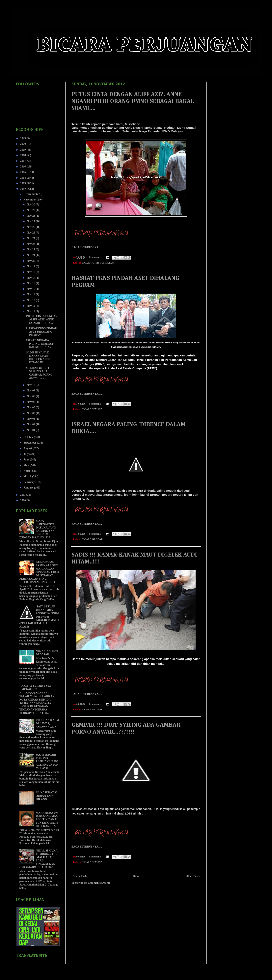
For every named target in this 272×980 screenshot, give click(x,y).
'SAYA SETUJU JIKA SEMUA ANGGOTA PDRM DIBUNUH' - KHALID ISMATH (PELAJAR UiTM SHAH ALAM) (39, 617)
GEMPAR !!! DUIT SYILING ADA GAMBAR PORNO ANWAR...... (39, 373)
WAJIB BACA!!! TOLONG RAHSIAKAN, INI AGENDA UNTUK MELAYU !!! (47, 761)
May (27, 465)
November (30, 200)
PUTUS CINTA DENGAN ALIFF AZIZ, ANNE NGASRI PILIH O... (42, 320)
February (29, 482)
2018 (23, 155)
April (27, 471)
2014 (23, 178)
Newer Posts (80, 876)
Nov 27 (31, 221)
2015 (23, 172)
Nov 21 (31, 255)
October (29, 437)
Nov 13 (31, 300)
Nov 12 (31, 306)
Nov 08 (31, 396)
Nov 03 (31, 419)
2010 (23, 500)
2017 (23, 161)
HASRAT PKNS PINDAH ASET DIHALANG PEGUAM (42, 332)
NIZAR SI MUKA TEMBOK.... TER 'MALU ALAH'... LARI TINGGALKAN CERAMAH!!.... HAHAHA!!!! (39, 859)
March (28, 476)
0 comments (95, 257)
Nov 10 (31, 385)
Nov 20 (31, 261)
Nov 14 (31, 294)
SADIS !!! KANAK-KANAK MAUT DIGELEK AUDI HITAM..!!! (38, 358)
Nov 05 (31, 413)
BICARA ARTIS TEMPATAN (98, 263)
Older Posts (193, 876)
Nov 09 (31, 391)
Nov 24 (31, 238)
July (26, 454)
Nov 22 (31, 250)
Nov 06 (31, 407)
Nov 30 (31, 205)
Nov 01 (31, 430)
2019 (23, 150)
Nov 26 (31, 227)
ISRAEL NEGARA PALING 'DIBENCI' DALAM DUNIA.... (40, 344)
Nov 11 (31, 311)
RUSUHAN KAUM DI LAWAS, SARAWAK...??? (47, 724)
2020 (23, 144)
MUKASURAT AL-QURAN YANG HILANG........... (47, 796)
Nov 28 (31, 216)
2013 (23, 183)
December (30, 194)
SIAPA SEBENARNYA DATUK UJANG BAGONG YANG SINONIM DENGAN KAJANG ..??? (38, 529)
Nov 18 (31, 272)
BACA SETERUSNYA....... (87, 247)
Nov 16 (31, 283)
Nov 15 (31, 289)
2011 (23, 495)
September (30, 443)
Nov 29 (31, 210)
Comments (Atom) (99, 883)
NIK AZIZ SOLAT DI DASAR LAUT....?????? (47, 654)
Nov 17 (31, 278)
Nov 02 (31, 424)
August (28, 448)
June (27, 460)
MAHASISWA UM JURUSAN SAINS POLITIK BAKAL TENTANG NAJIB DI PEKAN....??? (47, 819)
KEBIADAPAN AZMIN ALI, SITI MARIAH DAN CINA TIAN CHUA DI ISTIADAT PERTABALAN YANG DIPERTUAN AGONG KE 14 (39, 572)
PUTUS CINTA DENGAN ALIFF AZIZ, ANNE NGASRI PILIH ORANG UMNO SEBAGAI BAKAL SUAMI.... (133, 101)
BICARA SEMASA (92, 409)
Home (136, 876)
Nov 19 (31, 266)
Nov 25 (31, 233)
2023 (23, 138)
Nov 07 (31, 402)
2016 (23, 167)
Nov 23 (31, 244)
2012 (23, 189)
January (29, 488)
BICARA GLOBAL (92, 539)
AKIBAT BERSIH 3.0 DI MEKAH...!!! (36, 687)
